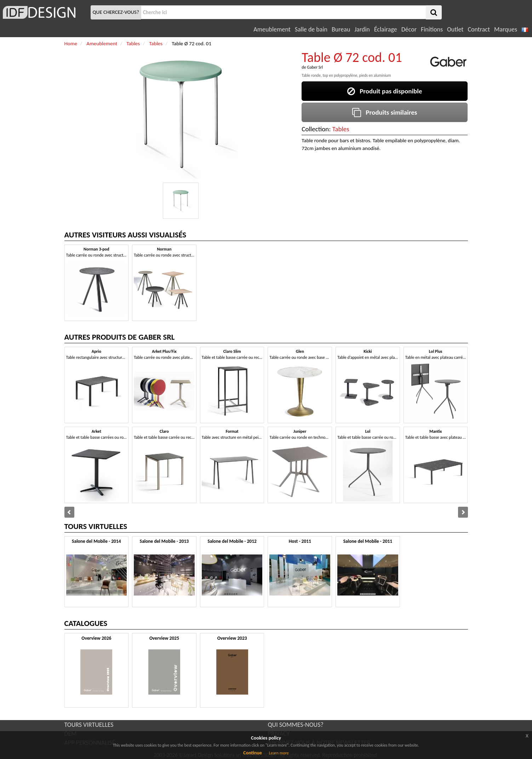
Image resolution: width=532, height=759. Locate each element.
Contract (479, 29)
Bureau (341, 29)
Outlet (455, 29)
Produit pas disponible (385, 91)
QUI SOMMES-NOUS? (296, 725)
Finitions (432, 29)
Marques (506, 29)
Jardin (362, 29)
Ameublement (272, 29)
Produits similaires (385, 112)
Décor (409, 29)
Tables (341, 129)
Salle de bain (311, 29)
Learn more (279, 753)
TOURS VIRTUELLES (89, 725)
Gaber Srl (315, 67)
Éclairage (386, 29)
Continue (253, 753)
